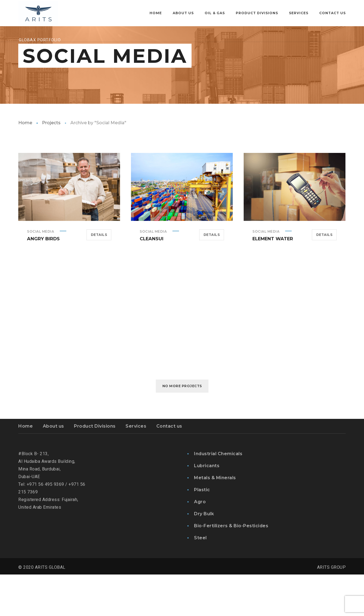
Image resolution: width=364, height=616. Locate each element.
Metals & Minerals (215, 519)
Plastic (202, 531)
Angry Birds (43, 280)
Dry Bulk (204, 555)
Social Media (41, 273)
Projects (51, 164)
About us (53, 468)
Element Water (272, 280)
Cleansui (151, 280)
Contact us (169, 468)
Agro (200, 543)
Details (99, 276)
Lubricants (207, 507)
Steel (200, 579)
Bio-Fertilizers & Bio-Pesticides (231, 567)
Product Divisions (95, 468)
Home (25, 164)
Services (136, 468)
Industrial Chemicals (218, 495)
